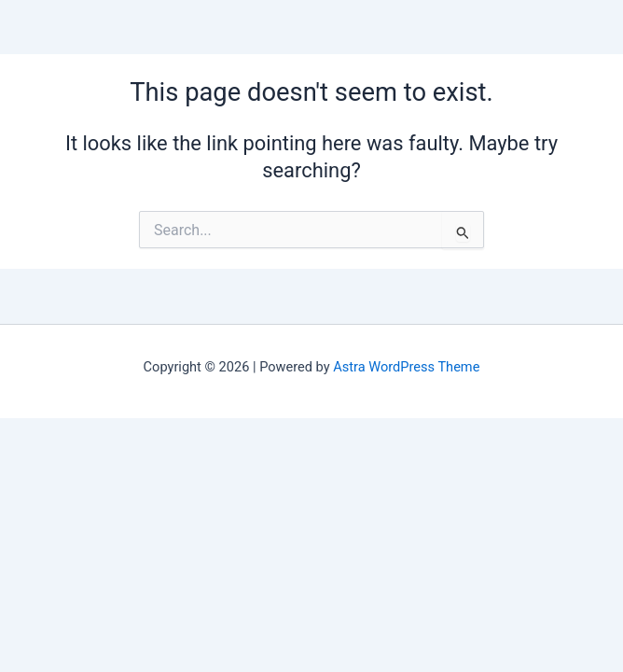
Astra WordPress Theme (406, 367)
